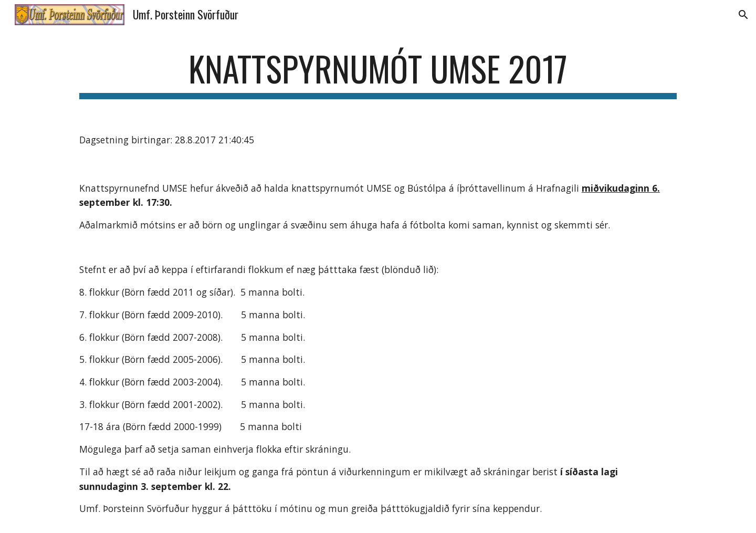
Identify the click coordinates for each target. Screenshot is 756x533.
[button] (743, 15)
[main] (378, 74)
